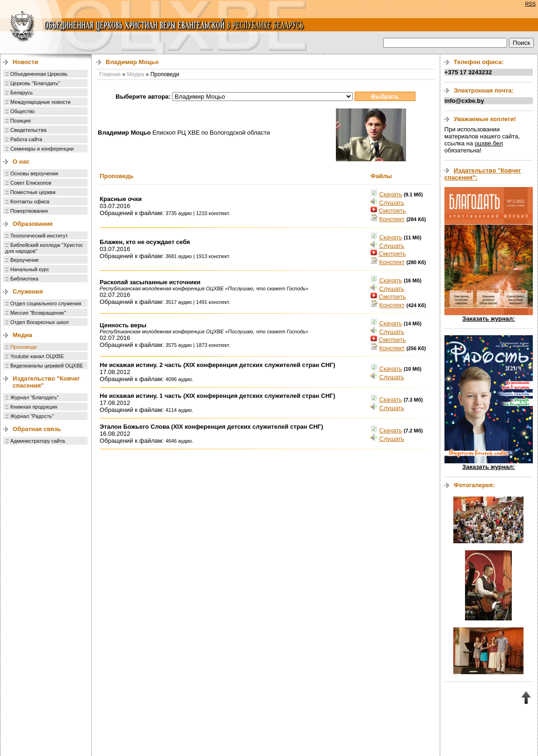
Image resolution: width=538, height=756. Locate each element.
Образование (33, 224)
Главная (110, 74)
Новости (25, 62)
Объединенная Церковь (39, 74)
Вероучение (25, 260)
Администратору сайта (38, 441)
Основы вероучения (34, 173)
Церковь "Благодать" (35, 83)
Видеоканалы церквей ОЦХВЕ (47, 366)
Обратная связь (37, 429)
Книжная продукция (34, 407)
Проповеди (23, 347)
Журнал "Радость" (32, 416)
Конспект (392, 219)
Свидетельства (28, 130)
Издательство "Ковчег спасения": (483, 174)
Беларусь (22, 93)
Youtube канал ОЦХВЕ (37, 356)
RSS (530, 4)
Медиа (22, 335)
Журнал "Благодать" (34, 397)
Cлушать (392, 203)
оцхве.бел (489, 143)
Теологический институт (39, 236)
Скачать (391, 194)
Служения (28, 292)
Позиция (21, 121)
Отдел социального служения (46, 303)
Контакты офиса (30, 202)
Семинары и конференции (42, 149)
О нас (21, 162)
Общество (22, 111)
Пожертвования (29, 211)
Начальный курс (30, 269)
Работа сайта (26, 139)
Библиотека (24, 279)
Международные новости (40, 102)
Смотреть (393, 211)
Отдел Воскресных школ (40, 322)
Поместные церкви (33, 192)
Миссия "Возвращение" (38, 313)
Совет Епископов (31, 183)
